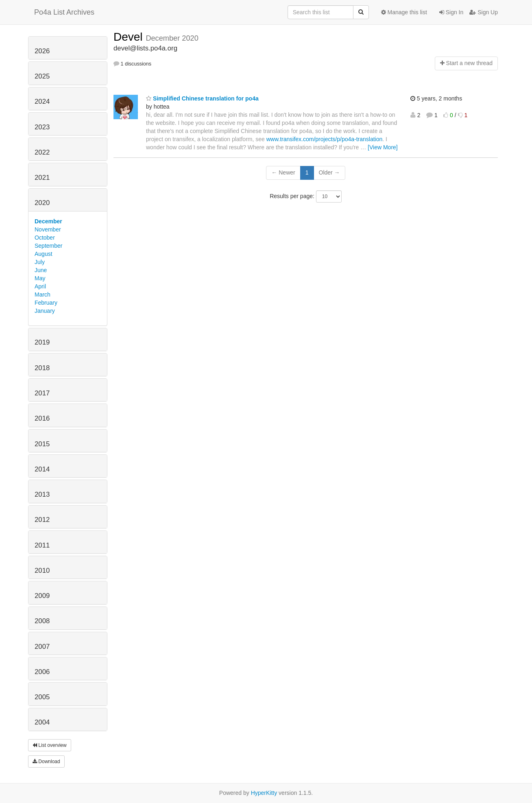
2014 (42, 469)
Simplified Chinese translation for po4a (202, 98)
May (40, 278)
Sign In (451, 12)
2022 (42, 152)
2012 (42, 520)
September (48, 246)
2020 (42, 203)
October (45, 238)
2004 (42, 722)
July (40, 262)
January (45, 311)
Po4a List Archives (64, 12)
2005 (42, 697)
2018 (42, 368)
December (48, 221)
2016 (42, 418)
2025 (42, 76)
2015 (42, 444)
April (40, 286)
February (46, 303)
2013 (42, 494)
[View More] (383, 147)
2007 (42, 647)
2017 (42, 393)
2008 (42, 621)
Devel (130, 37)
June (41, 270)
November (48, 229)
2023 (42, 127)
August (44, 254)
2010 (42, 571)
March (43, 295)
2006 (42, 672)
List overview (50, 745)
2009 (42, 596)
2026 (42, 51)
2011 (42, 545)
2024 (42, 101)
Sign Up (484, 12)
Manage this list (404, 12)
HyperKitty (264, 793)
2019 (42, 342)
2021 (42, 178)
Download (46, 762)
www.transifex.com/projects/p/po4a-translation (325, 139)
